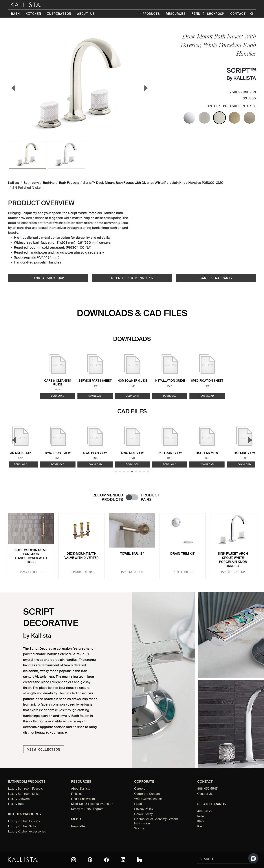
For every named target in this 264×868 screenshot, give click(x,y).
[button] (253, 858)
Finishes (77, 794)
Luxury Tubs (16, 804)
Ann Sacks (204, 811)
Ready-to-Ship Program (87, 809)
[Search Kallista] (221, 860)
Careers (140, 789)
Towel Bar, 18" (132, 554)
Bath (15, 14)
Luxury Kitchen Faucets (24, 821)
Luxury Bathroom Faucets (25, 789)
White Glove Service (148, 799)
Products (151, 14)
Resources (176, 14)
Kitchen (33, 14)
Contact (238, 14)
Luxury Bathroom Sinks (24, 794)
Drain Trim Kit (182, 554)
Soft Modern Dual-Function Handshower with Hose (31, 556)
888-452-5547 (207, 789)
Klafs (201, 821)
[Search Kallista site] (252, 14)
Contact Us (205, 794)
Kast (200, 827)
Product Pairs (150, 498)
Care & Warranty (216, 278)
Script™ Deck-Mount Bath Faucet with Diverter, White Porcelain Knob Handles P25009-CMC (153, 183)
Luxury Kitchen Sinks (22, 827)
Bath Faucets (69, 183)
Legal (138, 804)
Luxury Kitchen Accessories (27, 832)
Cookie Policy (143, 814)
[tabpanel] (132, 544)
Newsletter (79, 827)
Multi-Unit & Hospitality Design (92, 804)
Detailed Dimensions (132, 278)
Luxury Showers (19, 799)
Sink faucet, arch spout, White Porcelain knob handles (233, 560)
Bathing (49, 183)
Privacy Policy (144, 809)
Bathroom (31, 183)
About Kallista (81, 789)
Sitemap (140, 829)
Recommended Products (108, 498)
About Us (86, 14)
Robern (202, 817)
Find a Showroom (208, 14)
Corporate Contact (147, 794)
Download (58, 396)
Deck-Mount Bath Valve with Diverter (81, 556)
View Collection (44, 749)
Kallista (14, 183)
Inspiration (59, 14)
